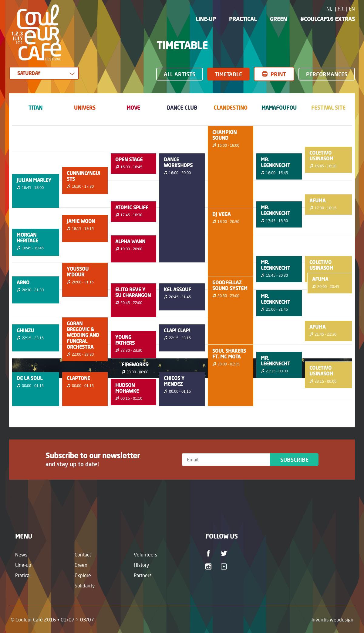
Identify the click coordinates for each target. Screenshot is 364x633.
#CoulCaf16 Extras (328, 19)
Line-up (206, 19)
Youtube (225, 566)
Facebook (209, 553)
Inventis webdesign (332, 619)
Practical (243, 19)
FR (340, 9)
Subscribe (294, 460)
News (21, 554)
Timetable (228, 74)
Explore (83, 575)
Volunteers (145, 554)
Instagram (209, 566)
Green (278, 19)
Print (278, 74)
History (142, 565)
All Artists (180, 74)
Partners (143, 575)
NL (329, 9)
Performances (327, 74)
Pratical (23, 575)
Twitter (225, 553)
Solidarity (85, 585)
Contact (83, 554)
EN (352, 9)
